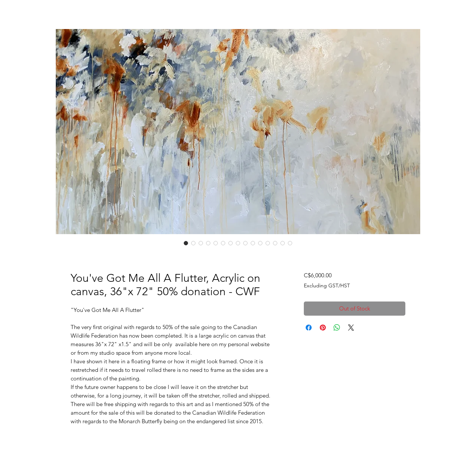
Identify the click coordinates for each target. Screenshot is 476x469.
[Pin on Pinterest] (323, 328)
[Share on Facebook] (309, 328)
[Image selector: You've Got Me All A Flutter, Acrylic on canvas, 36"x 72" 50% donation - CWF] (186, 243)
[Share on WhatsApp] (337, 328)
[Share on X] (351, 328)
